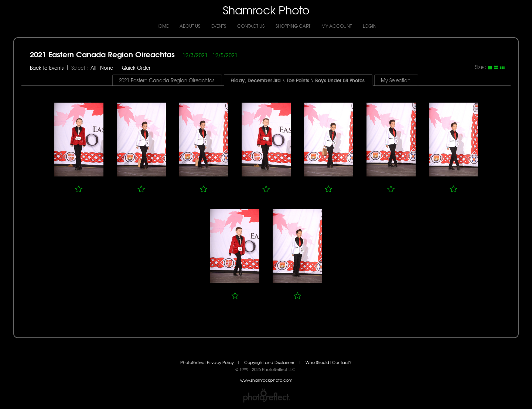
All (93, 68)
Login (370, 26)
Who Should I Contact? (329, 362)
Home (162, 26)
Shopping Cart (293, 26)
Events (219, 26)
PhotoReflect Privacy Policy (207, 362)
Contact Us (251, 26)
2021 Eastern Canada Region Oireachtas (102, 54)
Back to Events (47, 68)
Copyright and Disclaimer (270, 362)
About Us (190, 26)
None (107, 68)
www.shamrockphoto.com (266, 380)
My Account (337, 26)
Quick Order (136, 68)
